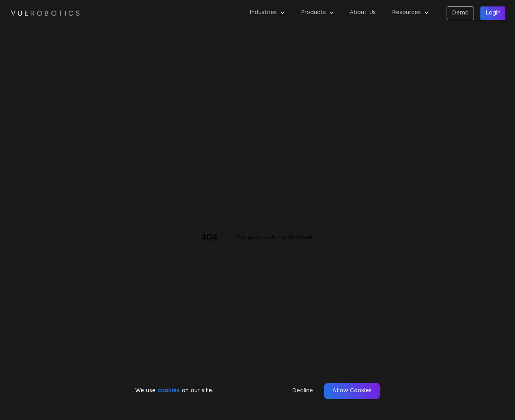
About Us (363, 13)
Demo (460, 13)
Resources (410, 13)
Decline (303, 391)
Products (317, 13)
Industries (267, 13)
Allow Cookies (352, 391)
